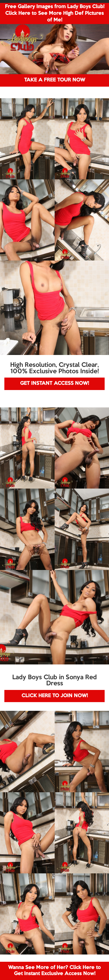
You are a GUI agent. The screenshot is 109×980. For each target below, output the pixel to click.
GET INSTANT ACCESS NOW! (54, 384)
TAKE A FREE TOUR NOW (55, 80)
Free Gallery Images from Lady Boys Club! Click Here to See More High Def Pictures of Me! (55, 13)
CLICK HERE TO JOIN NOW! (55, 696)
